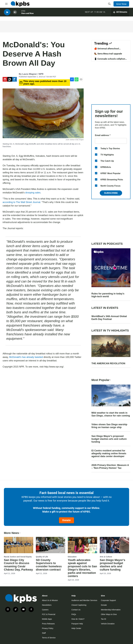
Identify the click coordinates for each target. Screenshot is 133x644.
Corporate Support (108, 600)
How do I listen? (78, 619)
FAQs (74, 614)
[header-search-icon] (109, 4)
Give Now (121, 4)
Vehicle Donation (108, 624)
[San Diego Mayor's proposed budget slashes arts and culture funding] (114, 545)
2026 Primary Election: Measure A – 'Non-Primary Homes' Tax (110, 467)
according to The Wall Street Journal (21, 202)
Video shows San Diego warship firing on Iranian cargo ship (109, 426)
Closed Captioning (79, 605)
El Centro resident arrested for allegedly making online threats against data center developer (109, 453)
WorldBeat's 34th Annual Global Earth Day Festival (109, 318)
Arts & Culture (106, 557)
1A (104, 13)
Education (72, 557)
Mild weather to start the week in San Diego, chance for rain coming (111, 414)
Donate (66, 520)
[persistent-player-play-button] (7, 13)
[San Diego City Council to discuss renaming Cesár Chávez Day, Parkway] (19, 545)
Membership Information (111, 610)
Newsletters (47, 605)
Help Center (76, 628)
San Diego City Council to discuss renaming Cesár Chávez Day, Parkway (18, 565)
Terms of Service (49, 638)
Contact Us (76, 610)
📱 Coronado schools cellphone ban (110, 60)
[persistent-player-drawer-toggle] (120, 13)
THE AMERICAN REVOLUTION (108, 363)
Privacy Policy (48, 628)
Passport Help (77, 624)
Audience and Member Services (84, 600)
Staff (44, 633)
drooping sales (33, 193)
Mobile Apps (47, 619)
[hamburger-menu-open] (6, 4)
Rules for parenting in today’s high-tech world (108, 295)
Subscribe (111, 193)
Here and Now (27, 14)
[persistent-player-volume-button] (15, 13)
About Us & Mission (50, 600)
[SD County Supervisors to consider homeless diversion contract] (51, 545)
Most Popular (101, 380)
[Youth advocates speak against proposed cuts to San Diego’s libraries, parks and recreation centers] (82, 545)
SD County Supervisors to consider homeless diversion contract (49, 565)
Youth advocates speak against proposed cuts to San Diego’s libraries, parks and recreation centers (82, 568)
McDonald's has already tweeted (26, 357)
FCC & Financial (49, 614)
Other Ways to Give (109, 614)
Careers (45, 610)
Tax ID (104, 619)
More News (12, 533)
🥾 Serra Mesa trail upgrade (108, 54)
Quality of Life (42, 557)
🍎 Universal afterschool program (107, 50)
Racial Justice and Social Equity (18, 557)
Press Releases (48, 624)
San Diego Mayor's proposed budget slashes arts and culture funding (109, 439)
